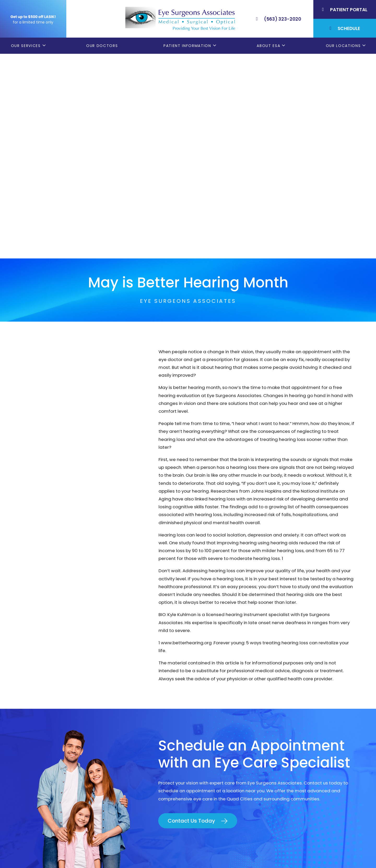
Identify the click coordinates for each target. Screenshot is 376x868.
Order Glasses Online (216, 725)
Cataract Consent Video (220, 733)
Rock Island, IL (295, 733)
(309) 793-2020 (72, 742)
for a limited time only (33, 22)
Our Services (26, 46)
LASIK (198, 742)
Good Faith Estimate (272, 854)
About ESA (268, 46)
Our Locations (343, 46)
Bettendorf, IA (295, 716)
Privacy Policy (195, 854)
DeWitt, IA (290, 751)
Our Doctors (102, 46)
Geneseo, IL (292, 725)
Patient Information (187, 46)
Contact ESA (206, 751)
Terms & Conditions (230, 854)
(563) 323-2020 (74, 729)
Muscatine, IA (294, 742)
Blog (198, 760)
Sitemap (303, 854)
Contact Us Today (191, 616)
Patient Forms (208, 716)
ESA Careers (206, 769)
